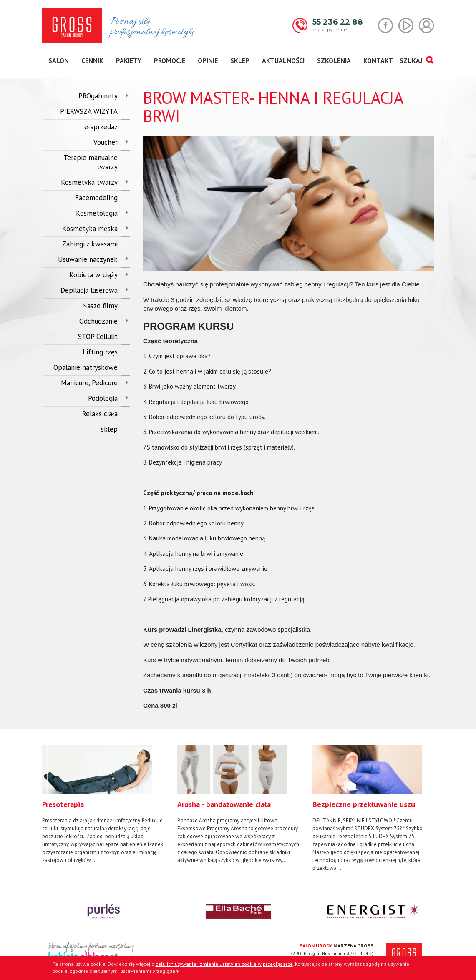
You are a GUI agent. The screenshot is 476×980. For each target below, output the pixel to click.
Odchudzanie (98, 321)
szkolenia (334, 60)
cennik (92, 60)
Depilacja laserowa (89, 290)
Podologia (103, 398)
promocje (170, 60)
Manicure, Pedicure (89, 383)
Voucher (106, 142)
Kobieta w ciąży (93, 275)
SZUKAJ (417, 60)
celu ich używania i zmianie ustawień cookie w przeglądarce (224, 964)
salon (59, 60)
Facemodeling (96, 198)
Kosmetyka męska (90, 229)
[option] (103, 804)
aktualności (283, 60)
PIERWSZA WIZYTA (89, 111)
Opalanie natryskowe (86, 367)
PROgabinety (98, 96)
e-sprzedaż (101, 127)
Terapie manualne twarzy (91, 162)
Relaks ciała (100, 414)
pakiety (129, 60)
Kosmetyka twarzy (89, 182)
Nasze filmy (100, 306)
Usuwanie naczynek (88, 259)
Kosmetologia (97, 213)
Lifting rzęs (100, 352)
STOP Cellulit (98, 337)
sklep (240, 60)
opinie (208, 60)
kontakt (378, 60)
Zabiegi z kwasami (90, 244)
